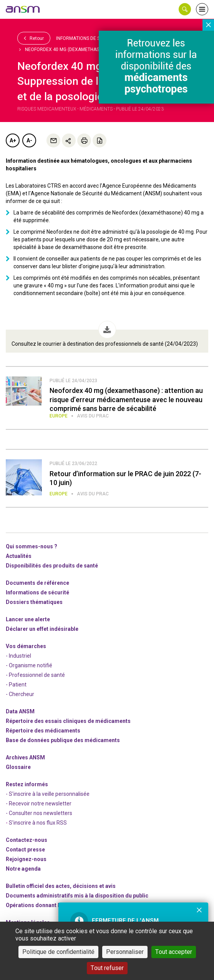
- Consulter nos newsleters (39, 813)
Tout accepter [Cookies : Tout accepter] (174, 952)
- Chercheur (20, 694)
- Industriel (18, 656)
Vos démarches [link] (26, 646)
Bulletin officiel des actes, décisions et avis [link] (61, 886)
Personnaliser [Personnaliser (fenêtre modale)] (125, 952)
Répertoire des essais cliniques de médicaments (68, 721)
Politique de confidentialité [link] (58, 952)
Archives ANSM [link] (25, 757)
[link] (23, 9)
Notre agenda (23, 869)
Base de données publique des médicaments (63, 740)
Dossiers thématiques (34, 602)
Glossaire (18, 767)
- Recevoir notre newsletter (39, 803)
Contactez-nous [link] (27, 840)
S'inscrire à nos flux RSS (38, 823)
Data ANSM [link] (20, 711)
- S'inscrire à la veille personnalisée (48, 794)
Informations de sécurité (87, 38)
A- (29, 140)
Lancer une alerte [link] (28, 619)
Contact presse (25, 850)
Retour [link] (34, 38)
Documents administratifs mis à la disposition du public (77, 896)
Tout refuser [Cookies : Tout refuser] (107, 968)
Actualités (19, 556)
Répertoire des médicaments (43, 731)
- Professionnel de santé (35, 675)
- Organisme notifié (29, 665)
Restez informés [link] (27, 784)
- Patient (16, 685)
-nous (26, 859)
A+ (13, 140)
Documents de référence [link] (37, 583)
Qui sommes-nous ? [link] (32, 546)
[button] (185, 9)
